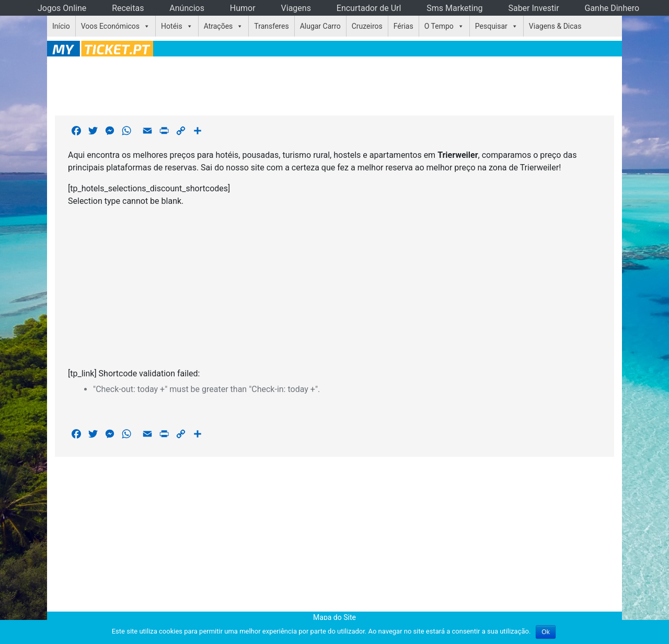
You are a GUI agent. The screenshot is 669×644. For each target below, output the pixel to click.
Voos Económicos (110, 26)
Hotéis (172, 26)
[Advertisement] (334, 84)
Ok (545, 632)
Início (61, 26)
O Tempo (439, 26)
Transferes (271, 26)
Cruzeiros (367, 26)
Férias (403, 26)
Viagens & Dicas (555, 26)
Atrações (218, 26)
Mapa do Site (334, 617)
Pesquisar (491, 26)
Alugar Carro (320, 26)
